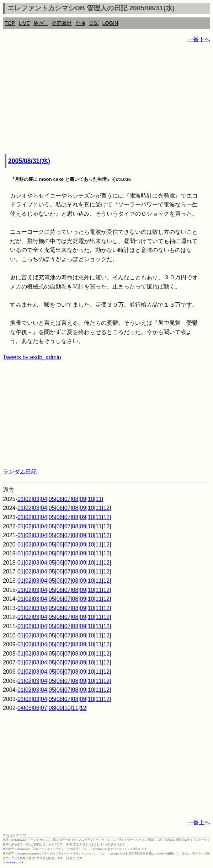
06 (60, 499)
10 (91, 499)
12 (106, 508)
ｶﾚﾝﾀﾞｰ (41, 23)
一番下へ (199, 39)
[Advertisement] (106, 99)
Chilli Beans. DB (13, 862)
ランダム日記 (20, 472)
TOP (10, 23)
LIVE (24, 23)
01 (21, 499)
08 (75, 499)
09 (83, 499)
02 (28, 499)
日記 (94, 23)
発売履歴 (62, 23)
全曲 (80, 23)
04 (44, 499)
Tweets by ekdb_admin (32, 357)
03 (36, 499)
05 (52, 499)
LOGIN (110, 23)
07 (68, 499)
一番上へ (199, 822)
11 (98, 499)
